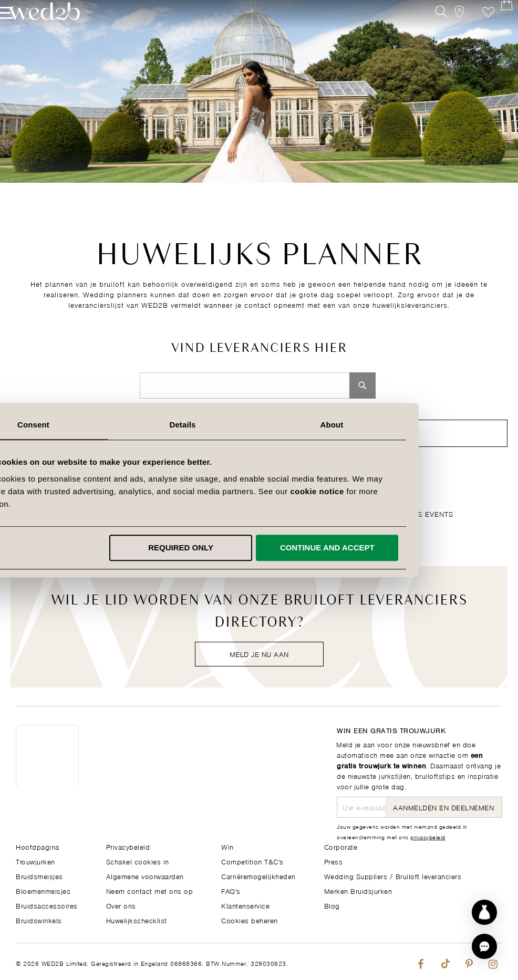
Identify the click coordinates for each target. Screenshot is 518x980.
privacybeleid (428, 836)
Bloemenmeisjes (43, 890)
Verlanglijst (473, 30)
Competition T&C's (252, 861)
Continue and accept (404, 548)
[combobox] (245, 385)
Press (334, 861)
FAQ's (231, 890)
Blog (332, 905)
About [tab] (408, 425)
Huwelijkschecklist (137, 919)
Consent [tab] (110, 425)
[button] (484, 946)
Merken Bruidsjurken (358, 890)
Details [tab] (259, 425)
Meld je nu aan (259, 654)
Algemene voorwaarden (145, 875)
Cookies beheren (250, 919)
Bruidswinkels (39, 919)
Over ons (121, 905)
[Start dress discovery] (484, 912)
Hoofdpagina (38, 846)
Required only (257, 548)
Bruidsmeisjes (39, 875)
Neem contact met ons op (150, 890)
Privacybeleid (128, 846)
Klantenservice (245, 905)
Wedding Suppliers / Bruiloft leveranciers (393, 875)
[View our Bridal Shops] (449, 30)
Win (227, 846)
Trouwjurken (35, 861)
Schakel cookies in (138, 861)
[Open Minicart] (496, 30)
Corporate (341, 846)
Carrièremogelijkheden (258, 875)
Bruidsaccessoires (47, 905)
